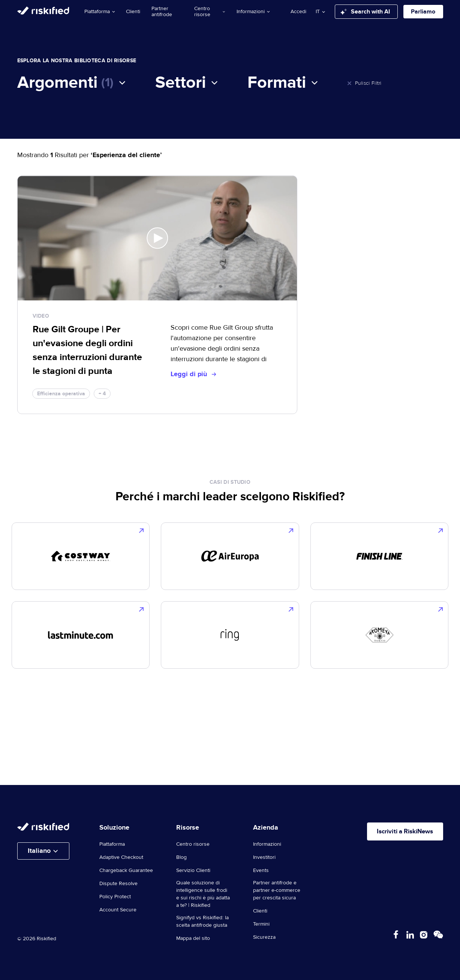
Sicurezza (264, 937)
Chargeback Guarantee (126, 870)
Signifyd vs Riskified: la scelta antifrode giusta (202, 921)
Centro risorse (210, 12)
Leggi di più (193, 374)
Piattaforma (100, 12)
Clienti (133, 12)
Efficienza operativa (61, 394)
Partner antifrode (162, 12)
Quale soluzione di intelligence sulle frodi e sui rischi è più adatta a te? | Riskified (203, 894)
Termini (261, 924)
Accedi (298, 12)
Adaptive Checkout (121, 857)
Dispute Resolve (118, 884)
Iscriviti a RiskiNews (401, 832)
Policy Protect (115, 897)
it (318, 12)
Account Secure (118, 910)
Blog (181, 857)
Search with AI (365, 12)
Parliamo (423, 12)
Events (261, 870)
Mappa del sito (193, 938)
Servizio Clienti (193, 870)
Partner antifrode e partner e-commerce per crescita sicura (277, 890)
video (41, 316)
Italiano (39, 851)
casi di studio (230, 482)
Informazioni (253, 12)
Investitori (264, 857)
